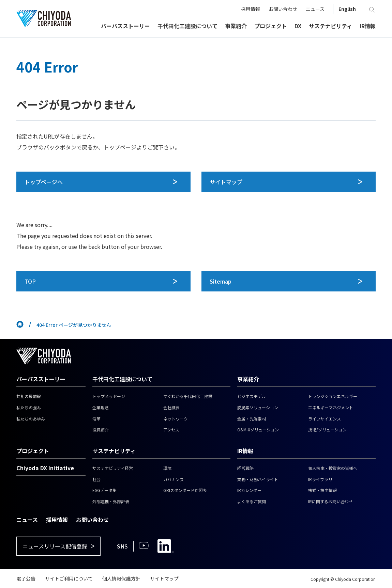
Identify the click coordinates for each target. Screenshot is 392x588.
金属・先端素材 (252, 419)
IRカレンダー (249, 490)
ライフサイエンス (325, 419)
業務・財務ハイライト (258, 479)
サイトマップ (164, 578)
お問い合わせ (92, 520)
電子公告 (26, 578)
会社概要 (171, 407)
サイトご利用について (69, 578)
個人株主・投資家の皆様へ (333, 468)
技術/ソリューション (327, 430)
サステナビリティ (114, 451)
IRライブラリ (320, 479)
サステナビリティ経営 (113, 468)
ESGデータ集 (104, 490)
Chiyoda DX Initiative (45, 468)
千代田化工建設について (122, 379)
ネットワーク (176, 419)
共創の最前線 (29, 396)
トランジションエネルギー (333, 396)
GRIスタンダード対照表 (185, 490)
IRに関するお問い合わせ (330, 501)
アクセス (171, 430)
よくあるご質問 (252, 501)
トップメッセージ (109, 396)
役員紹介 (101, 430)
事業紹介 (248, 379)
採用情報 (57, 520)
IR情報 (245, 451)
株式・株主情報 (322, 490)
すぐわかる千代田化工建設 (188, 396)
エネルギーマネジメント (331, 407)
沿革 (96, 419)
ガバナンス (174, 479)
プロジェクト (33, 451)
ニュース (27, 520)
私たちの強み (29, 407)
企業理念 (101, 407)
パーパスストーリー (41, 379)
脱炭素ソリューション (258, 407)
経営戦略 (245, 468)
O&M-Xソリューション (258, 430)
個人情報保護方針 (121, 578)
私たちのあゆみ (31, 419)
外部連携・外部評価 (111, 501)
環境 (167, 468)
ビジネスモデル (252, 396)
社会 (96, 479)
